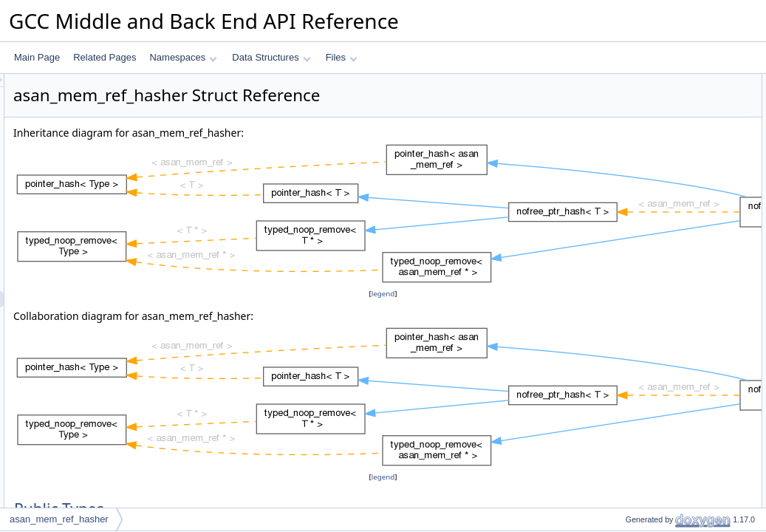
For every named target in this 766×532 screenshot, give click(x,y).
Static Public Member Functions (664, 131)
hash (623, 147)
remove (628, 277)
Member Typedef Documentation (666, 326)
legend (386, 294)
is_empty (631, 261)
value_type (635, 98)
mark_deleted (640, 212)
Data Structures (271, 57)
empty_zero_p (641, 310)
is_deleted (633, 245)
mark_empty (637, 228)
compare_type (641, 115)
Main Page (37, 57)
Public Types (626, 82)
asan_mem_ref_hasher (59, 519)
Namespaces (183, 57)
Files (342, 57)
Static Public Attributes (645, 293)
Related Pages (105, 57)
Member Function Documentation (667, 375)
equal (624, 163)
